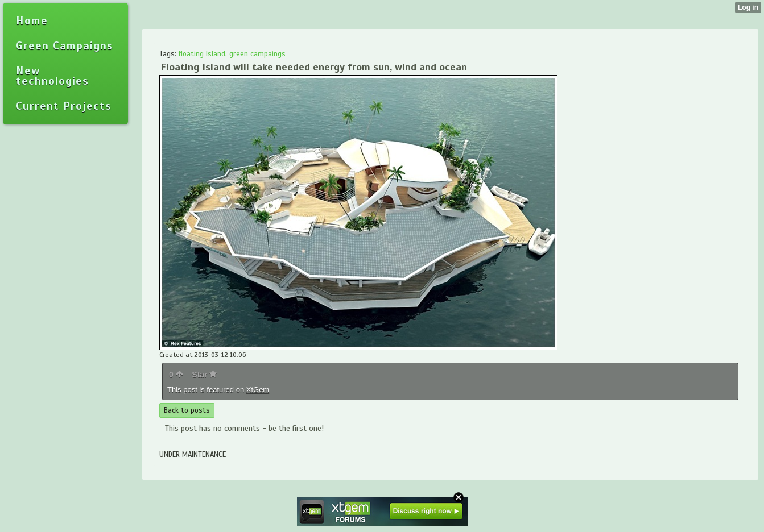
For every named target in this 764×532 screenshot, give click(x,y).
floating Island (202, 54)
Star (204, 375)
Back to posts (187, 410)
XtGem (258, 390)
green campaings (257, 54)
